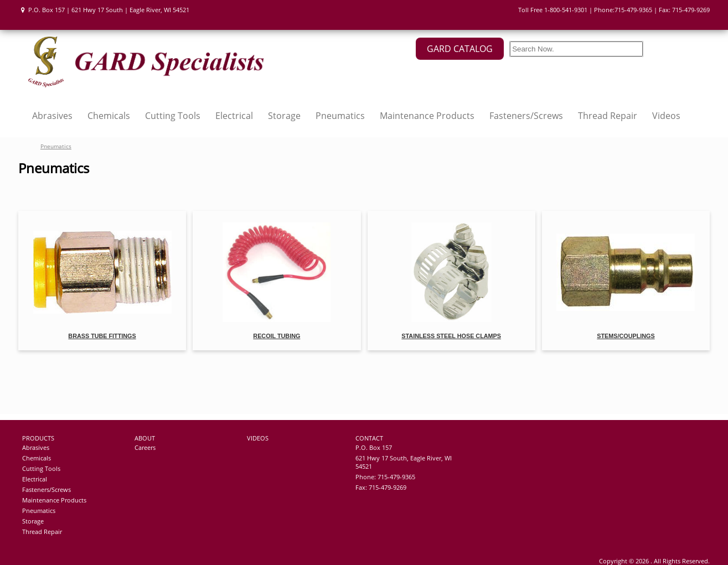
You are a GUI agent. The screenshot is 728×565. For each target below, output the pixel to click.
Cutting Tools (173, 116)
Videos (666, 116)
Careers (145, 447)
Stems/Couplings (626, 336)
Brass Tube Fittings (102, 336)
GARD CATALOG (460, 49)
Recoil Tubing (277, 336)
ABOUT (145, 438)
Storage (284, 116)
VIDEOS (258, 438)
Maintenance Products (427, 116)
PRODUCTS (38, 438)
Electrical (234, 116)
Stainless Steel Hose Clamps (451, 336)
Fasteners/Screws (526, 116)
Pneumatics (340, 116)
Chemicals (109, 116)
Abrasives (52, 116)
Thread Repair (608, 116)
